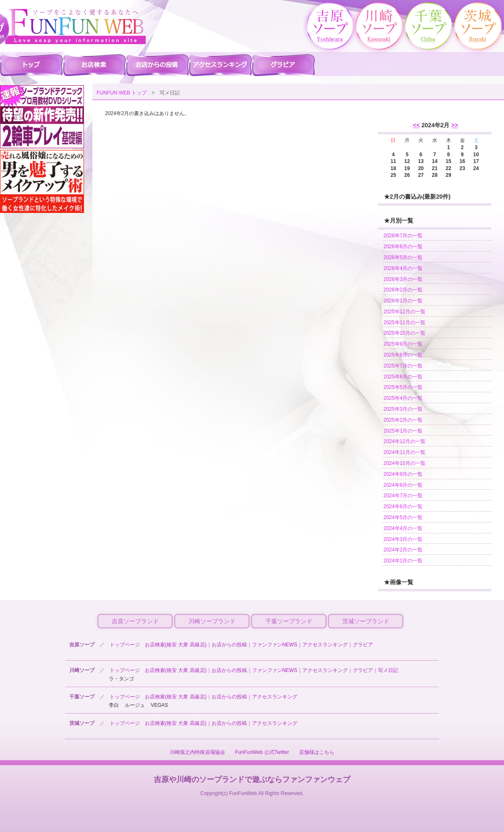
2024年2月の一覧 (403, 550)
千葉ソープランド (289, 621)
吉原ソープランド (135, 621)
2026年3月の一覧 (403, 279)
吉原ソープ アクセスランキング (220, 65)
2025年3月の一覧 (403, 409)
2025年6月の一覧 (403, 377)
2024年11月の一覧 (404, 452)
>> (454, 125)
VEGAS (159, 705)
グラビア (363, 645)
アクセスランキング (325, 645)
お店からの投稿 (229, 645)
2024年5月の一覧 (403, 517)
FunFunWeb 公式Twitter (262, 752)
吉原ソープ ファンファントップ (31, 65)
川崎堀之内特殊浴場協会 (197, 752)
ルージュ (135, 705)
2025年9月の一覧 (403, 344)
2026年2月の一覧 (403, 290)
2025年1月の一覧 (403, 431)
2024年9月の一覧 (403, 474)
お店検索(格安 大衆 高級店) (176, 645)
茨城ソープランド (366, 621)
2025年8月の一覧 (403, 355)
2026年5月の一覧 (403, 257)
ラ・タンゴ (121, 679)
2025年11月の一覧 (404, 323)
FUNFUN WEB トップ (122, 93)
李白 (114, 705)
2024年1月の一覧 (403, 561)
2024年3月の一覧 (403, 539)
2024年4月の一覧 (403, 528)
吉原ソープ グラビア (283, 65)
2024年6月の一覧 (403, 507)
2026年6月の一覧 (403, 247)
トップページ (125, 645)
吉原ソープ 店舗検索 (94, 65)
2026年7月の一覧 (403, 236)
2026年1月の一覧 (403, 301)
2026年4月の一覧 (403, 268)
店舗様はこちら (317, 752)
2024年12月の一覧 (404, 441)
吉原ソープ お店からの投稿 (157, 65)
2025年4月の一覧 (403, 398)
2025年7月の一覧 (403, 366)
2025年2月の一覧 (403, 420)
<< (416, 125)
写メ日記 (388, 670)
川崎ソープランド (212, 621)
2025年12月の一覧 (404, 312)
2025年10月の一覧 (404, 333)
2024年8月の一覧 (403, 485)
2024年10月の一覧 (404, 463)
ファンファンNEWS (275, 645)
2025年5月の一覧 (403, 387)
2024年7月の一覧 (403, 496)
